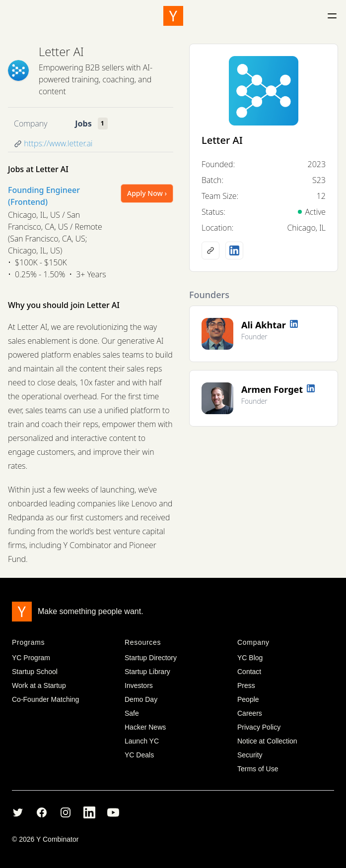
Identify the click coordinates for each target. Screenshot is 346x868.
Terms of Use (258, 769)
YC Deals (139, 755)
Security (250, 755)
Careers (250, 713)
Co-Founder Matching (45, 699)
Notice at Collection (267, 741)
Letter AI (61, 51)
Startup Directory (151, 658)
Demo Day (141, 699)
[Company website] (210, 250)
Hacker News (145, 727)
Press (246, 685)
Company (31, 124)
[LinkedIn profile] (234, 250)
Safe (132, 713)
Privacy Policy (259, 727)
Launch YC (142, 741)
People (248, 699)
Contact (249, 672)
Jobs (83, 124)
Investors (139, 685)
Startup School (35, 672)
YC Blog (250, 658)
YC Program (31, 658)
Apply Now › (147, 193)
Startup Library (147, 672)
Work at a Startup (39, 685)
